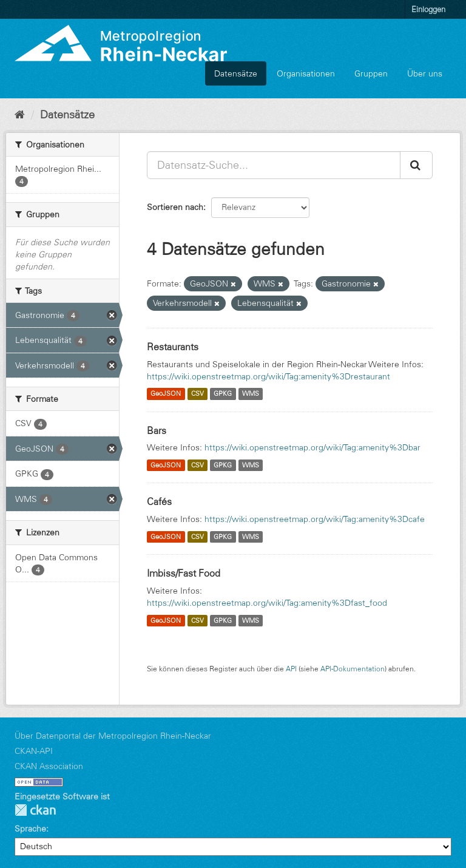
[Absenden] (416, 165)
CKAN (35, 810)
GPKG (223, 394)
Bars (157, 430)
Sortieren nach (175, 207)
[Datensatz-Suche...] (274, 165)
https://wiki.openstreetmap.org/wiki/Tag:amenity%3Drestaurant (268, 376)
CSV (198, 394)
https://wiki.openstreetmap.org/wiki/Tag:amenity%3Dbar (312, 447)
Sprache (30, 829)
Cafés (159, 501)
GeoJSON (166, 394)
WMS (251, 394)
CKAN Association (49, 766)
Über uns (425, 73)
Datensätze (236, 73)
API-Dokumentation (353, 669)
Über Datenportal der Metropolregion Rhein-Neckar (113, 736)
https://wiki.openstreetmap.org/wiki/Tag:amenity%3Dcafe (315, 519)
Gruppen (371, 73)
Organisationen (306, 73)
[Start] (20, 115)
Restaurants (173, 347)
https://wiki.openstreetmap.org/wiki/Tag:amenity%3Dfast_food (267, 603)
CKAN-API (34, 751)
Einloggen (428, 9)
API (291, 669)
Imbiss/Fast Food (184, 573)
